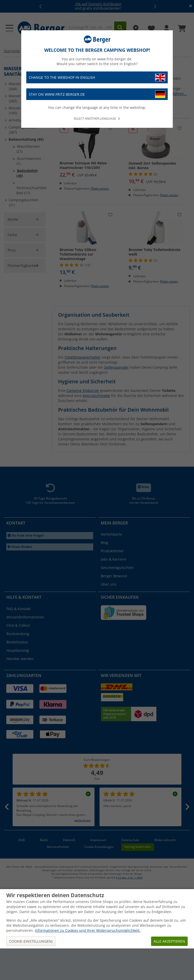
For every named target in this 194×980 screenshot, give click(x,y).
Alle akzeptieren (169, 973)
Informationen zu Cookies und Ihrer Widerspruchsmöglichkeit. (88, 962)
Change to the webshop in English (97, 77)
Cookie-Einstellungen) (31, 973)
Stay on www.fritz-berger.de (97, 94)
